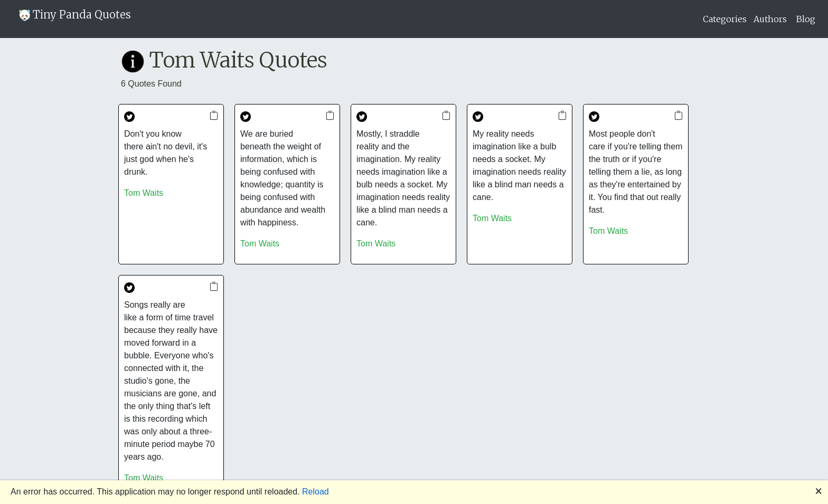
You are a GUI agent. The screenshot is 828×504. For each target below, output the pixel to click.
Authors (770, 19)
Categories (725, 19)
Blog (806, 19)
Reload (316, 492)
